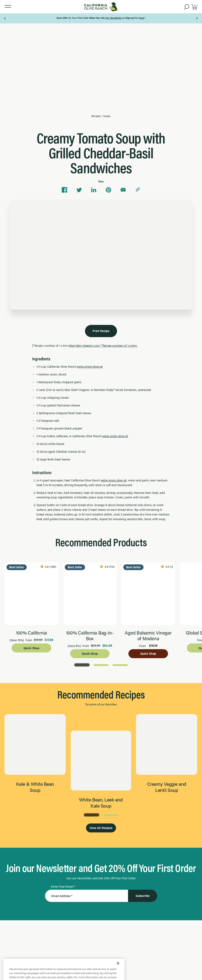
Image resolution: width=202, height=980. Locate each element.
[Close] (118, 971)
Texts (141, 18)
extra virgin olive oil (90, 366)
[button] (8, 7)
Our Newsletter (114, 18)
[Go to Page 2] (101, 664)
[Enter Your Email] (87, 896)
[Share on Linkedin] (94, 190)
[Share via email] (123, 190)
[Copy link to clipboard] (138, 190)
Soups (107, 116)
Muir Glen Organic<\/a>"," (103, 345)
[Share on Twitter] (79, 190)
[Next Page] (197, 18)
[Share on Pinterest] (108, 190)
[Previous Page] (5, 18)
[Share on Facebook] (64, 190)
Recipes (96, 116)
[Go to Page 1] (82, 664)
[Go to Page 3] (120, 664)
